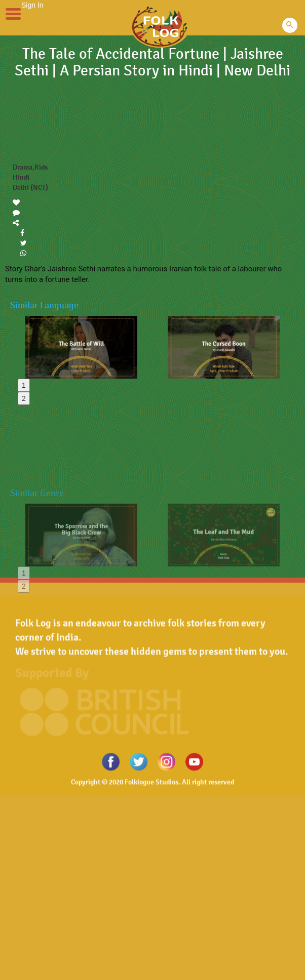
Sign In (32, 5)
